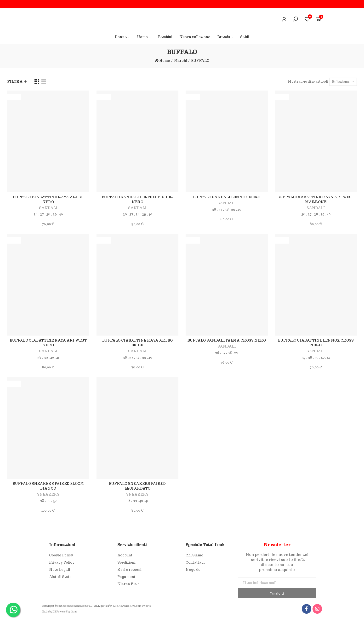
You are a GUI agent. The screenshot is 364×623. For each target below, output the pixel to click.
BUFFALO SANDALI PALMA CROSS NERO (227, 340)
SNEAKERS (48, 494)
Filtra (15, 82)
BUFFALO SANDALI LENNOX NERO (227, 197)
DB (54, 612)
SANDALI (48, 208)
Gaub (74, 612)
